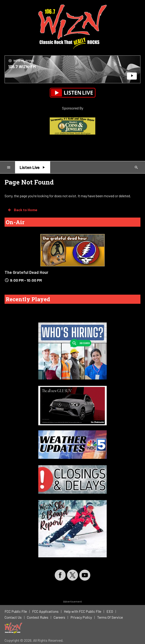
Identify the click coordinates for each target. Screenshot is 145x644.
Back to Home (22, 210)
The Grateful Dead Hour (26, 272)
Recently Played (28, 299)
